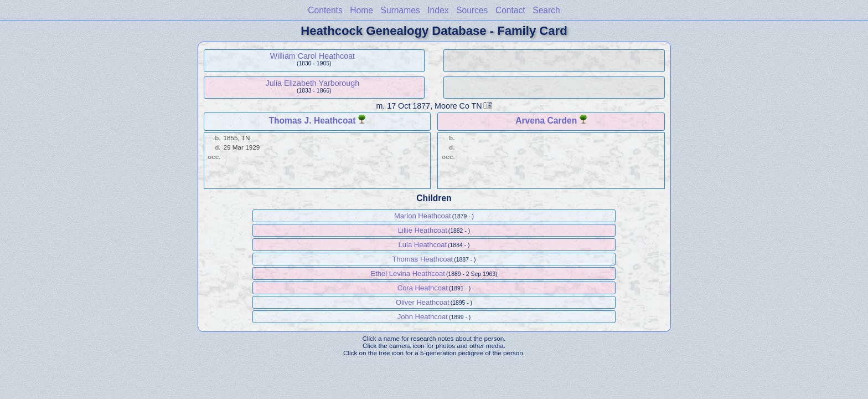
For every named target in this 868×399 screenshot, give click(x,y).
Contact (510, 10)
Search (546, 10)
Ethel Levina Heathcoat (408, 273)
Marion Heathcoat (423, 216)
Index (438, 10)
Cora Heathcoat (423, 288)
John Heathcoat (423, 317)
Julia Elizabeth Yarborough (313, 83)
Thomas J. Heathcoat (312, 121)
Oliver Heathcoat (423, 302)
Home (361, 10)
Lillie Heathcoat (423, 230)
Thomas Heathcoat (422, 259)
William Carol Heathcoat (312, 56)
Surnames (401, 10)
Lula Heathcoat (423, 245)
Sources (472, 10)
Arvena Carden (546, 121)
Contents (325, 10)
